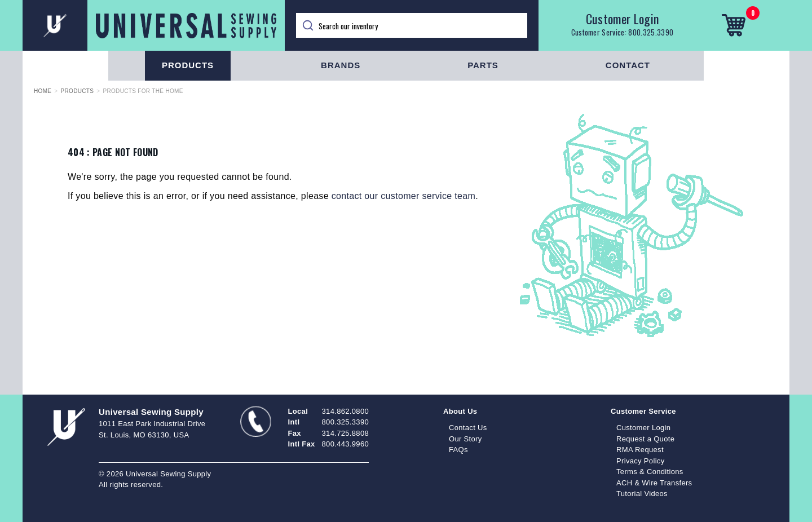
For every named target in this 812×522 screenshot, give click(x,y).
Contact (628, 65)
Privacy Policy (641, 461)
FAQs (458, 450)
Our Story (465, 439)
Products (188, 65)
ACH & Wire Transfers (654, 483)
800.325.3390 (651, 32)
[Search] (412, 25)
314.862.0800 (345, 411)
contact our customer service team (403, 196)
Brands (341, 65)
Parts (483, 65)
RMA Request (640, 450)
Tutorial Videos (642, 494)
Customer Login (623, 19)
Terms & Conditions (650, 472)
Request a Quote (645, 439)
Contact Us (468, 428)
